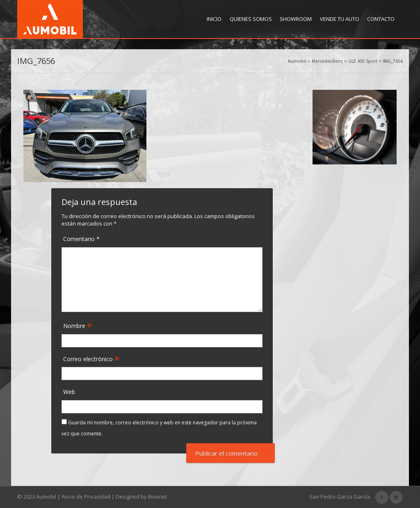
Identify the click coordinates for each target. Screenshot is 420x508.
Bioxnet (157, 497)
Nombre (75, 326)
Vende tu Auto (340, 19)
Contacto (381, 19)
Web (69, 392)
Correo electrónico (89, 359)
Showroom (296, 19)
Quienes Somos (251, 19)
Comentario (81, 239)
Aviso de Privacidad (86, 497)
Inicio (214, 19)
